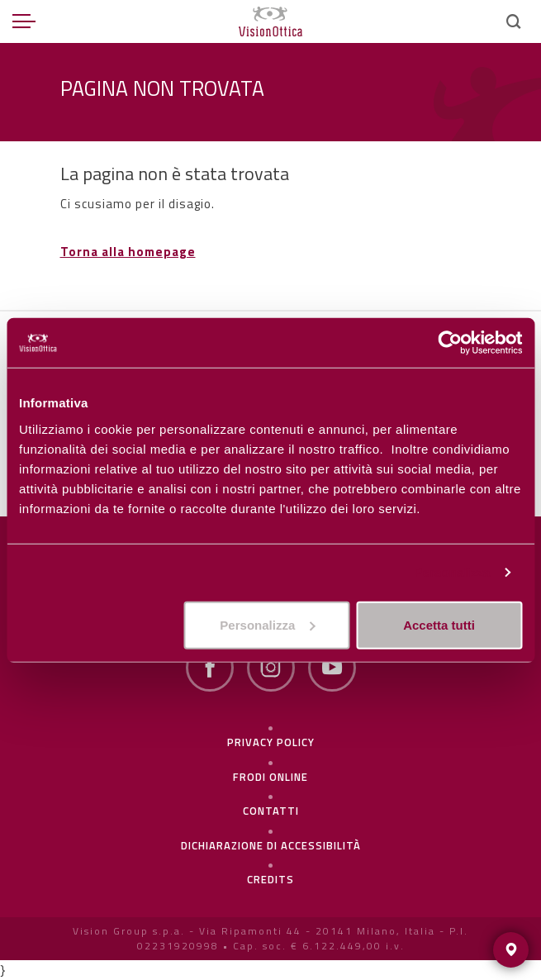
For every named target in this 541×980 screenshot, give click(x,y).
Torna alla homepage (128, 252)
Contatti (271, 811)
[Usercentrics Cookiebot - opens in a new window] (450, 343)
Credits (270, 879)
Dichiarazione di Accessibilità (271, 845)
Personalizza (452, 572)
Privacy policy (271, 742)
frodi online (270, 777)
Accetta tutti (439, 624)
